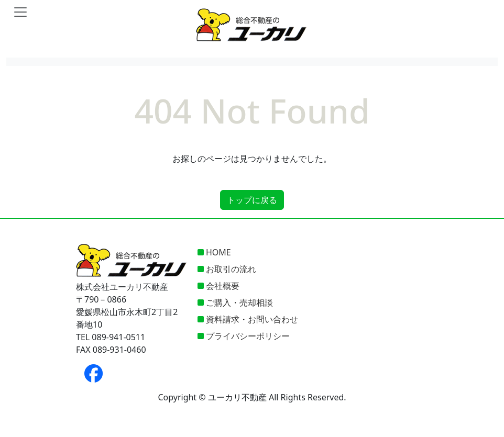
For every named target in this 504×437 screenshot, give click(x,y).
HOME (218, 252)
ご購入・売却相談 (239, 302)
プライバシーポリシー (248, 336)
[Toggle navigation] (20, 12)
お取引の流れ (231, 269)
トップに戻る (252, 200)
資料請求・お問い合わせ (252, 319)
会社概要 (223, 286)
